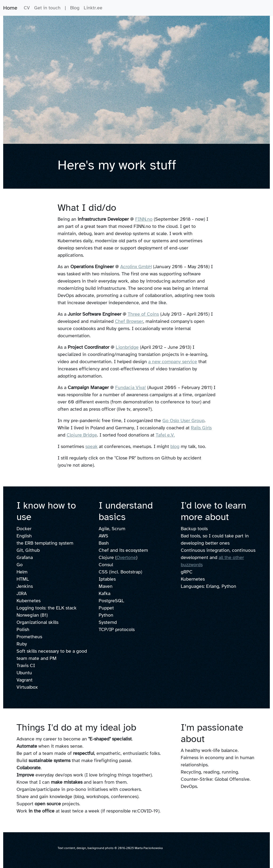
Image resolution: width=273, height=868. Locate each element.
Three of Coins (143, 314)
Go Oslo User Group (183, 421)
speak (91, 446)
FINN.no (144, 219)
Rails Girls (201, 428)
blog (175, 446)
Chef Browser (129, 321)
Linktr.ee (93, 8)
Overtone (126, 557)
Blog (75, 8)
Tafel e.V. (165, 435)
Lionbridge (127, 347)
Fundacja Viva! (131, 387)
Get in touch (47, 8)
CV (27, 8)
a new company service (173, 362)
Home (10, 8)
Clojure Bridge (82, 435)
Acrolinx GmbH (136, 267)
